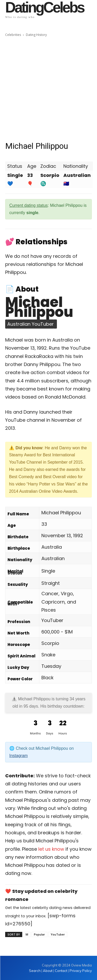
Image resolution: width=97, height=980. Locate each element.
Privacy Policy (81, 971)
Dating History (36, 35)
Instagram (18, 756)
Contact (61, 971)
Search (35, 971)
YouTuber (58, 934)
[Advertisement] (48, 89)
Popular (39, 934)
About (48, 971)
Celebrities (13, 35)
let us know (51, 849)
